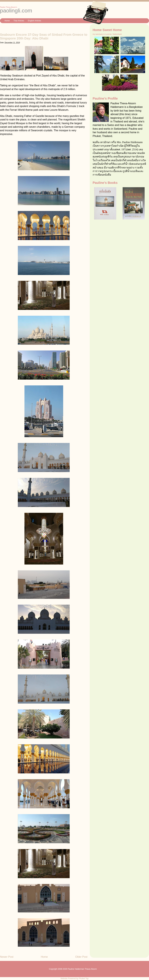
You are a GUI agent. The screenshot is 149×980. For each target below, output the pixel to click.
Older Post (81, 957)
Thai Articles (19, 21)
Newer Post (7, 957)
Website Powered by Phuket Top (75, 979)
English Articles (34, 21)
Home (7, 21)
